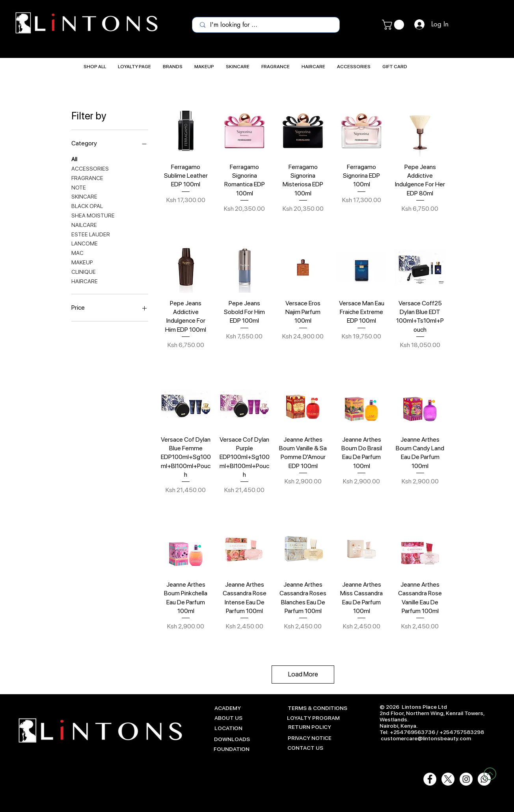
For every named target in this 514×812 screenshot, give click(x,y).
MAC (77, 252)
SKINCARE (84, 196)
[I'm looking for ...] (266, 25)
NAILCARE (84, 224)
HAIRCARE (85, 281)
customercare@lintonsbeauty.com (426, 738)
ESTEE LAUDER (91, 234)
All (74, 159)
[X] (448, 779)
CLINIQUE (84, 271)
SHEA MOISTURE (93, 215)
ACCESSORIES (90, 168)
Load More (303, 674)
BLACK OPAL (87, 205)
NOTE (79, 187)
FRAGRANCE (87, 177)
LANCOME (85, 243)
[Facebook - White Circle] (430, 779)
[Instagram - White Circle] (466, 779)
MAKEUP (82, 262)
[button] (394, 25)
